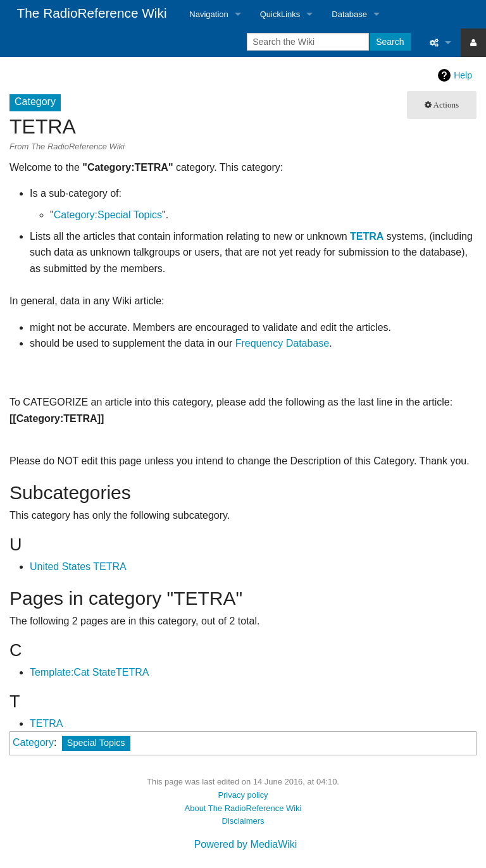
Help (463, 75)
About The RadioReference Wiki (243, 808)
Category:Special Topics (108, 215)
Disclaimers (243, 821)
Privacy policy (243, 795)
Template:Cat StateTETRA (90, 672)
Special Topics (96, 743)
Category (33, 742)
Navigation (209, 14)
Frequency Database (283, 343)
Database (349, 14)
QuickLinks (280, 14)
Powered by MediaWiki (246, 844)
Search (390, 42)
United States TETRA (78, 567)
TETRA (367, 236)
